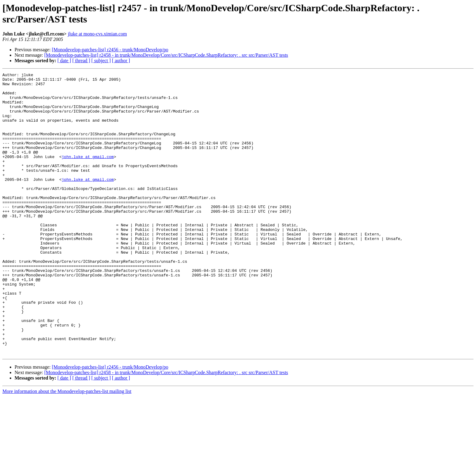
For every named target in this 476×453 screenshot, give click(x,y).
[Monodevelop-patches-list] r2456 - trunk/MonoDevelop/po (110, 50)
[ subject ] (101, 61)
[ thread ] (81, 61)
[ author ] (121, 61)
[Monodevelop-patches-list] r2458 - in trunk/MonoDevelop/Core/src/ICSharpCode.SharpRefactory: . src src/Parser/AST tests (166, 55)
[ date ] (64, 61)
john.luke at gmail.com (88, 174)
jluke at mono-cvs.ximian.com (97, 34)
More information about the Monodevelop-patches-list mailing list (67, 448)
